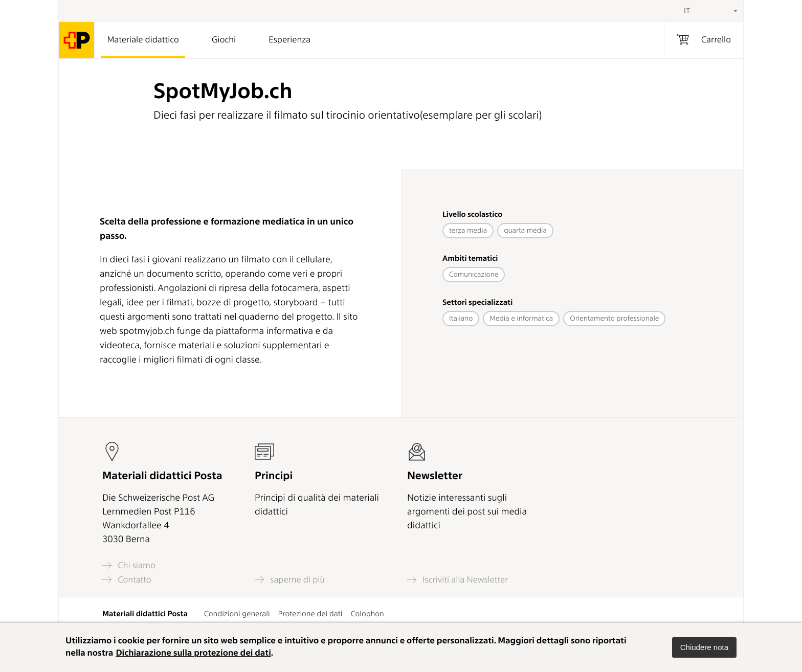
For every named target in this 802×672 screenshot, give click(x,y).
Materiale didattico (143, 40)
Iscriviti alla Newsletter (458, 580)
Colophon (367, 614)
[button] (704, 647)
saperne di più (290, 580)
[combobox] (710, 11)
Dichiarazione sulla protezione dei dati (193, 653)
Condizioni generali (237, 614)
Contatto (127, 580)
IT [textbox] (687, 11)
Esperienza (289, 40)
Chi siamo (129, 565)
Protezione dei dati (310, 614)
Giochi (224, 40)
